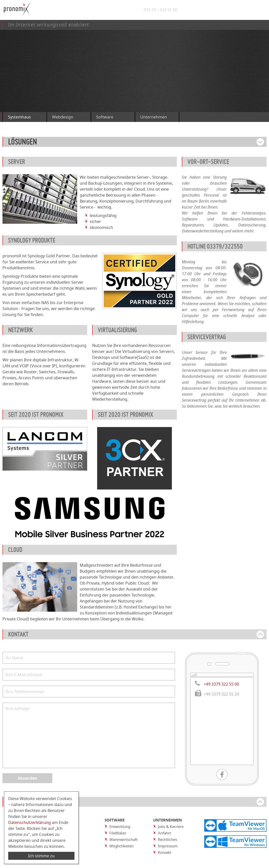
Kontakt (165, 852)
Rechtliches (168, 839)
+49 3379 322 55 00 (221, 684)
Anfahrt (164, 833)
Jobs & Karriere (171, 826)
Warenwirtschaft (123, 839)
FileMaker (118, 833)
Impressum (168, 846)
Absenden (28, 778)
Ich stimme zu (41, 856)
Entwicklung (120, 826)
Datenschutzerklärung (30, 822)
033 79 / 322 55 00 (162, 10)
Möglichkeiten (122, 846)
